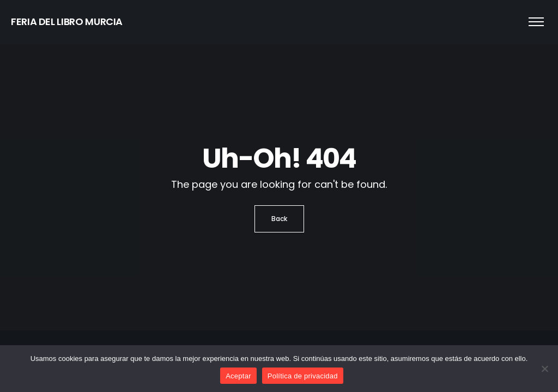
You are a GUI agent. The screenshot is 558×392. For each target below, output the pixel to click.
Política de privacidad (303, 376)
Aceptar (238, 376)
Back (279, 219)
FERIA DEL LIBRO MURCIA (67, 22)
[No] (544, 369)
